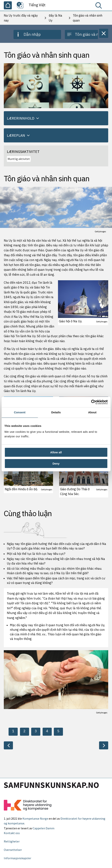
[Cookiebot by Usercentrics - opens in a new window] (91, 402)
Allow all (56, 452)
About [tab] (92, 412)
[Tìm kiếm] (99, 6)
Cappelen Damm (44, 828)
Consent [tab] (20, 412)
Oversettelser (13, 850)
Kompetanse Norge (35, 818)
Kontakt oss (12, 833)
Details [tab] (56, 412)
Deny (56, 464)
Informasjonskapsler (17, 858)
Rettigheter (12, 841)
